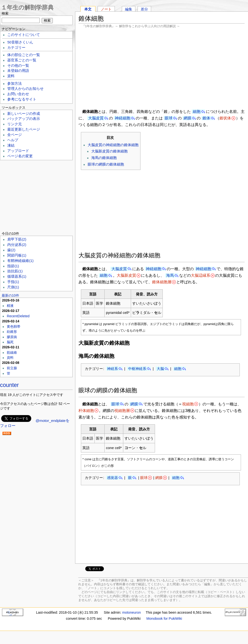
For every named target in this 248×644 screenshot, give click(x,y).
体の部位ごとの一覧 (24, 55)
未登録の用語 (18, 71)
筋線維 (12, 352)
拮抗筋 (15, 271)
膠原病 (12, 337)
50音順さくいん (20, 42)
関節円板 (17, 255)
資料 (11, 76)
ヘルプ (13, 140)
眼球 (169, 118)
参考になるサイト (22, 99)
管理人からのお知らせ (25, 89)
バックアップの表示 (24, 119)
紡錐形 (12, 332)
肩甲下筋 (17, 239)
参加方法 (15, 84)
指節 (13, 266)
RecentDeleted (18, 316)
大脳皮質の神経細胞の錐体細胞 (113, 145)
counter (9, 385)
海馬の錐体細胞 (104, 158)
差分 (144, 9)
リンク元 (15, 124)
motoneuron (132, 612)
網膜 (187, 118)
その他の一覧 (18, 66)
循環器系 (17, 276)
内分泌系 (17, 245)
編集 (129, 9)
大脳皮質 (96, 118)
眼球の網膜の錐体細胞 (106, 164)
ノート (106, 9)
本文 (88, 9)
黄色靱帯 (14, 326)
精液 (10, 306)
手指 (13, 282)
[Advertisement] (162, 68)
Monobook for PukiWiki (164, 619)
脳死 (10, 342)
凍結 (11, 145)
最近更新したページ (24, 129)
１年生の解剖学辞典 (27, 7)
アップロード (18, 151)
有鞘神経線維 (20, 261)
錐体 (206, 118)
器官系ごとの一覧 (22, 60)
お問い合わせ (18, 94)
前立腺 (12, 368)
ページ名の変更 (20, 156)
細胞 (197, 112)
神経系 (112, 369)
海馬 (170, 275)
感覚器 (112, 478)
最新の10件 (10, 295)
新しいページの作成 (24, 114)
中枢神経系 (137, 369)
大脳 (160, 369)
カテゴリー (16, 48)
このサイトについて (24, 35)
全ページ (15, 135)
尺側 (13, 287)
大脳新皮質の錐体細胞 (109, 151)
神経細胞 (123, 118)
